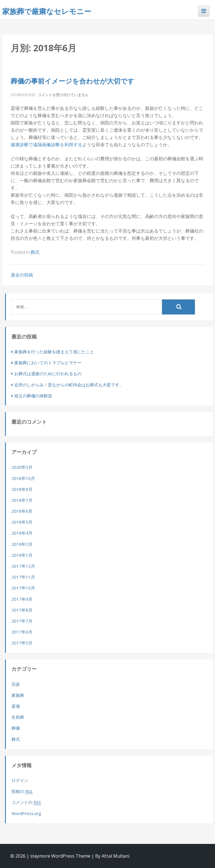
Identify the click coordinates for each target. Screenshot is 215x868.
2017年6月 (22, 632)
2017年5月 (22, 643)
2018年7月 (22, 500)
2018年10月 (23, 478)
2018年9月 (22, 489)
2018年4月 (22, 533)
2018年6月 (22, 511)
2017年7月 (22, 621)
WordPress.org (26, 813)
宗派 (16, 684)
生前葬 (18, 717)
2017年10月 (23, 588)
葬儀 (16, 728)
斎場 (16, 706)
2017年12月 (23, 566)
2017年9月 (22, 599)
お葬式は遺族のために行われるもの (48, 373)
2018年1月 (22, 555)
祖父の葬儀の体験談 (33, 396)
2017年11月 (23, 577)
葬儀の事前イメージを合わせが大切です (73, 81)
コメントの (26, 802)
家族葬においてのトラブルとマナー (48, 363)
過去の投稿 (22, 275)
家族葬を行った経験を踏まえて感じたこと (54, 352)
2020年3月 (22, 467)
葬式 (35, 252)
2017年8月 (22, 610)
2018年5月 (22, 522)
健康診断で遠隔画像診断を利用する (46, 145)
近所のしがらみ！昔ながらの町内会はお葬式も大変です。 (69, 385)
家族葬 (18, 695)
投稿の (22, 791)
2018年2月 (22, 544)
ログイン (20, 780)
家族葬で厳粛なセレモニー (47, 11)
